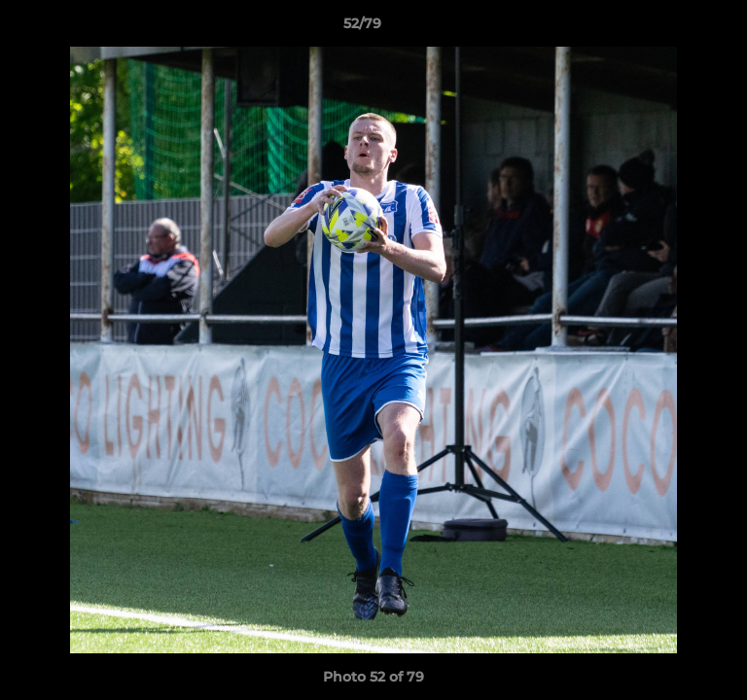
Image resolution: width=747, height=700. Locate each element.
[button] (677, 28)
